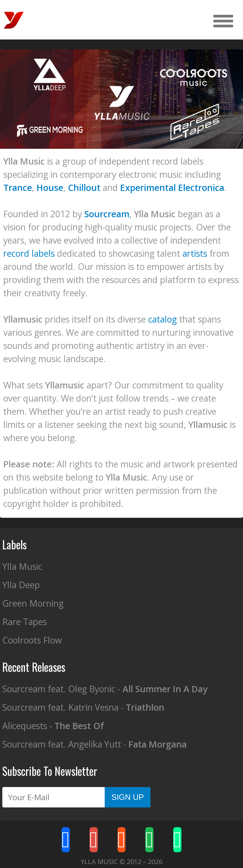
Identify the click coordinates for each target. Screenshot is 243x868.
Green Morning (33, 603)
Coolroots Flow (32, 640)
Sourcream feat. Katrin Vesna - (83, 707)
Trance (18, 188)
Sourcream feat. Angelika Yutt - (94, 744)
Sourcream (107, 214)
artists (195, 253)
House (50, 188)
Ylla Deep (21, 585)
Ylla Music (22, 566)
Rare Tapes (25, 622)
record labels (29, 253)
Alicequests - (53, 726)
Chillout (84, 188)
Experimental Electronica (172, 188)
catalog (162, 319)
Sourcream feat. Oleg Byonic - (105, 689)
